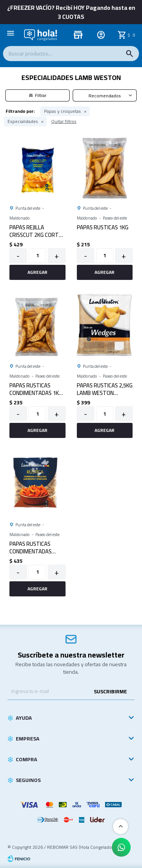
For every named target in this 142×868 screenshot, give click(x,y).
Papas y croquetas (63, 111)
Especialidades (23, 121)
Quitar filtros (64, 121)
